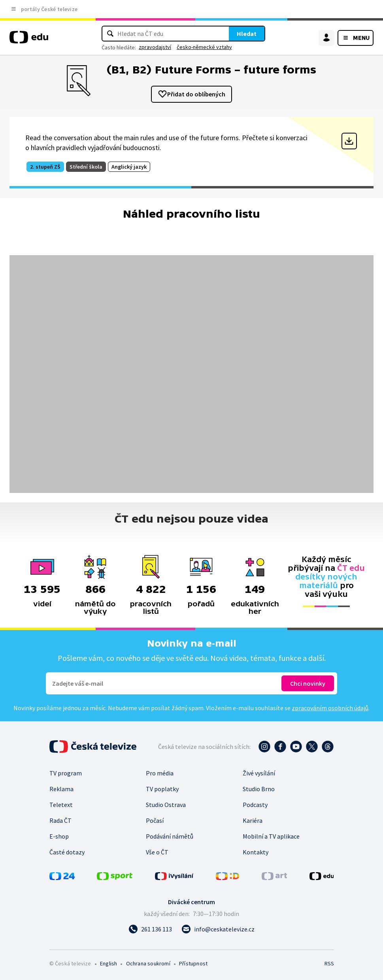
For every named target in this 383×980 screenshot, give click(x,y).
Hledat (247, 34)
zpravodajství (155, 47)
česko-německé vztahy (204, 47)
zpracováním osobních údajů (330, 708)
